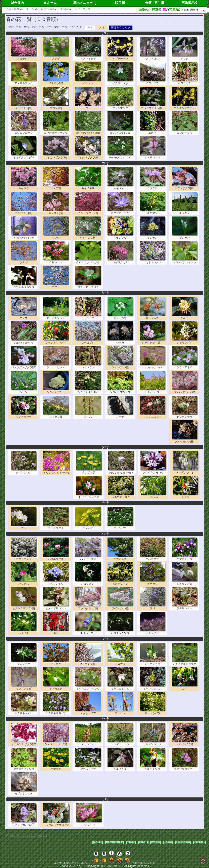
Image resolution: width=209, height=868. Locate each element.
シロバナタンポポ (89, 391)
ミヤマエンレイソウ (89, 687)
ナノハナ (89, 527)
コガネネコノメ (153, 261)
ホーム (50, 3)
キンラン (153, 236)
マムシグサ (24, 662)
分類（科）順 (155, 3)
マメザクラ (89, 662)
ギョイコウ (89, 236)
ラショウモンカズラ (24, 823)
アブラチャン (121, 57)
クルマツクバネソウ (89, 261)
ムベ (185, 687)
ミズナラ (121, 662)
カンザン (56, 212)
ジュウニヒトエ (56, 366)
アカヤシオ (24, 57)
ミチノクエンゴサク (185, 662)
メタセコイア (89, 712)
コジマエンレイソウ (185, 261)
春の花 (131, 842)
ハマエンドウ (185, 558)
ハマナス (24, 582)
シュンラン (89, 366)
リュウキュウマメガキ (57, 824)
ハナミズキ (121, 558)
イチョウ (89, 82)
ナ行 (42, 27)
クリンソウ (56, 261)
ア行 (11, 27)
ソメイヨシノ (185, 440)
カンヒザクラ (89, 212)
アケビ (56, 57)
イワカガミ (185, 82)
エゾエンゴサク (24, 131)
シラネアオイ (185, 366)
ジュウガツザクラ (24, 366)
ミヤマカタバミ (121, 687)
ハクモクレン (24, 558)
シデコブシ (89, 341)
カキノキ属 (89, 187)
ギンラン (185, 236)
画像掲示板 (190, 3)
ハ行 (49, 27)
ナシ (24, 527)
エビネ (153, 131)
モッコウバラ (153, 712)
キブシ (56, 236)
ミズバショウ (153, 662)
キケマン (153, 212)
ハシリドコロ (89, 558)
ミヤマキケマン (153, 687)
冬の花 (168, 842)
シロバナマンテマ (121, 391)
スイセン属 (56, 415)
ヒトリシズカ (185, 582)
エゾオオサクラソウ (56, 131)
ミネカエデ (56, 687)
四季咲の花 (183, 842)
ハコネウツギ (56, 558)
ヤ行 (65, 27)
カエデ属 (56, 187)
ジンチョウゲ (24, 415)
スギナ (121, 415)
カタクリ (153, 187)
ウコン (56, 106)
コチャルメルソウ (24, 286)
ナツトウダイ (56, 527)
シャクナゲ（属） (153, 341)
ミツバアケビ (24, 687)
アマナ (185, 57)
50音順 (120, 3)
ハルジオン (89, 582)
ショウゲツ (121, 366)
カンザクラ (24, 212)
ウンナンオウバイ (185, 106)
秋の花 (156, 842)
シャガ (121, 341)
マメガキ (56, 662)
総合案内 (17, 3)
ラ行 (72, 27)
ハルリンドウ (56, 582)
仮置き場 (199, 842)
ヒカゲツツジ (121, 582)
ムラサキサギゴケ (56, 712)
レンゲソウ (89, 823)
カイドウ (24, 187)
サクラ (24, 316)
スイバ (89, 415)
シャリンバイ (185, 341)
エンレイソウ (185, 131)
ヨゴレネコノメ (24, 792)
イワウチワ (153, 82)
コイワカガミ (121, 261)
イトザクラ (24, 106)
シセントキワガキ (56, 341)
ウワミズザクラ (153, 106)
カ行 (19, 27)
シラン (24, 391)
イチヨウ (56, 82)
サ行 (26, 27)
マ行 (57, 27)
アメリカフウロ (24, 82)
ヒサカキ (153, 582)
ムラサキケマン (24, 712)
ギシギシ (185, 212)
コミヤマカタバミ (89, 286)
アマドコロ (153, 57)
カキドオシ (121, 187)
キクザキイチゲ (121, 212)
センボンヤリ (185, 415)
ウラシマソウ (121, 106)
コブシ (56, 286)
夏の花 (143, 842)
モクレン (121, 712)
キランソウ (121, 236)
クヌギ (24, 261)
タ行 (34, 27)
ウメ (89, 106)
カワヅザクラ (185, 187)
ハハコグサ (153, 558)
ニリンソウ (121, 527)
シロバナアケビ (56, 391)
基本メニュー (83, 3)
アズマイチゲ (89, 57)
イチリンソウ (121, 82)
